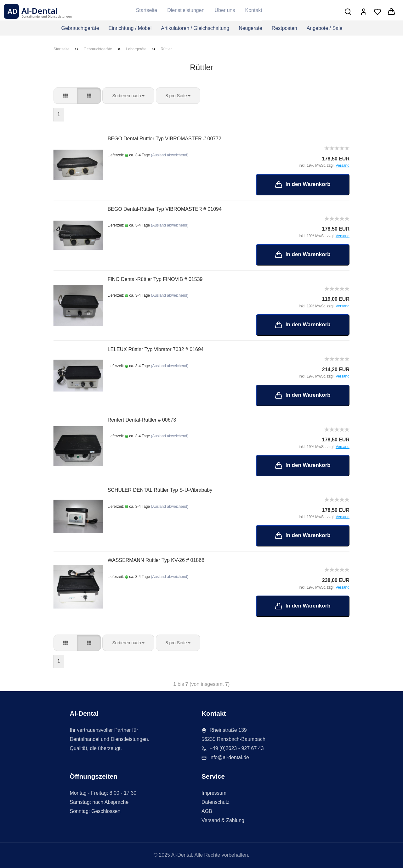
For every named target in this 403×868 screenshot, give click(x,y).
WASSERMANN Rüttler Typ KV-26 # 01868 (156, 560)
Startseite (147, 10)
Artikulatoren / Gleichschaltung (195, 28)
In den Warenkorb (303, 185)
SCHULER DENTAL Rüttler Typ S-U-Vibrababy (160, 490)
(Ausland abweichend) (170, 155)
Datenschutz (216, 802)
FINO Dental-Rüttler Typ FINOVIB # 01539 (155, 279)
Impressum (214, 793)
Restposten (284, 28)
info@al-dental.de (229, 757)
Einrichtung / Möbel (130, 28)
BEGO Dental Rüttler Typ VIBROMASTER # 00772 (165, 139)
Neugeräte (250, 28)
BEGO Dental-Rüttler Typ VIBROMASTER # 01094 (165, 209)
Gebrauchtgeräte (80, 28)
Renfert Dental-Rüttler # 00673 (142, 420)
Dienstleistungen (186, 10)
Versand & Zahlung (223, 820)
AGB (207, 811)
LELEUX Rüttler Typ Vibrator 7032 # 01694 (156, 349)
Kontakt (253, 10)
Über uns (225, 10)
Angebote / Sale (325, 28)
